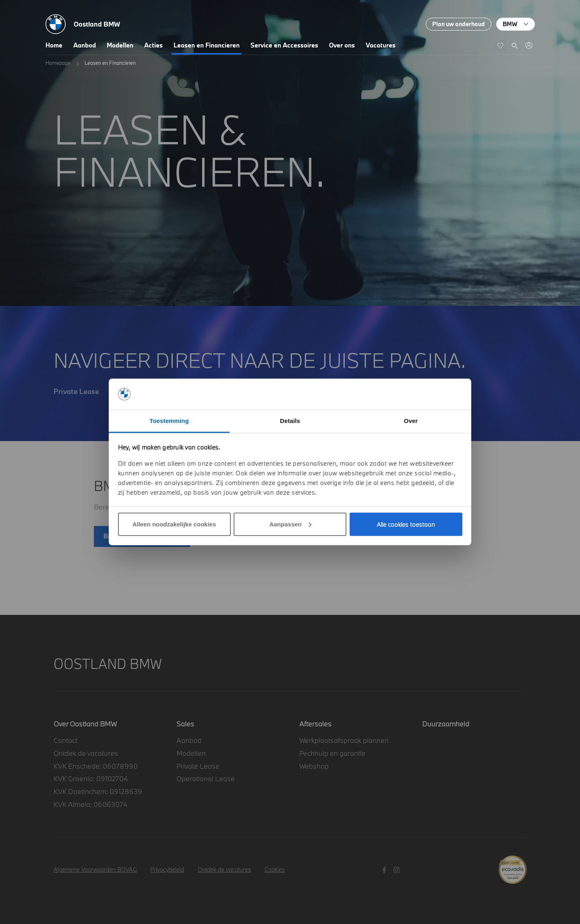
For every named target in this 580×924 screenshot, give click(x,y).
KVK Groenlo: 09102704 (91, 779)
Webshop (314, 766)
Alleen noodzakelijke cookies (174, 524)
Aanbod (85, 45)
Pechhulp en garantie (332, 753)
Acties (153, 45)
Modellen (120, 45)
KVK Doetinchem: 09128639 (98, 791)
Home (54, 45)
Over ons (342, 45)
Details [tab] (290, 421)
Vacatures (381, 45)
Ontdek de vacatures (86, 753)
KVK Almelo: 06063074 (90, 804)
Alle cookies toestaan (406, 524)
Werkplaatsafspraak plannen (344, 740)
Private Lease (198, 766)
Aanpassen (290, 524)
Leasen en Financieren (207, 45)
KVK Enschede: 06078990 (96, 766)
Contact (65, 740)
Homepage (58, 63)
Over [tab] (411, 421)
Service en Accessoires (284, 45)
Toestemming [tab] (169, 421)
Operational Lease (206, 779)
